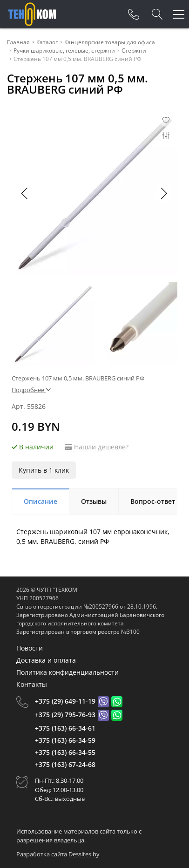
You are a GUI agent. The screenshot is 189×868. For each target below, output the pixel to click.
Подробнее (31, 390)
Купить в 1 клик (44, 470)
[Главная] (32, 14)
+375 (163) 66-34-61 (65, 728)
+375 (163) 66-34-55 (65, 752)
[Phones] (134, 14)
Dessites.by (84, 854)
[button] (163, 193)
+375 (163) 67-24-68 (65, 764)
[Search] (157, 14)
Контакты (32, 684)
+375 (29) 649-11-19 (65, 701)
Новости (30, 648)
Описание (40, 501)
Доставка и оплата (46, 660)
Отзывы (94, 501)
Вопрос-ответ (153, 501)
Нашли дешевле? (97, 447)
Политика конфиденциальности (67, 672)
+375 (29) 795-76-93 (65, 715)
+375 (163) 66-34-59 (65, 740)
